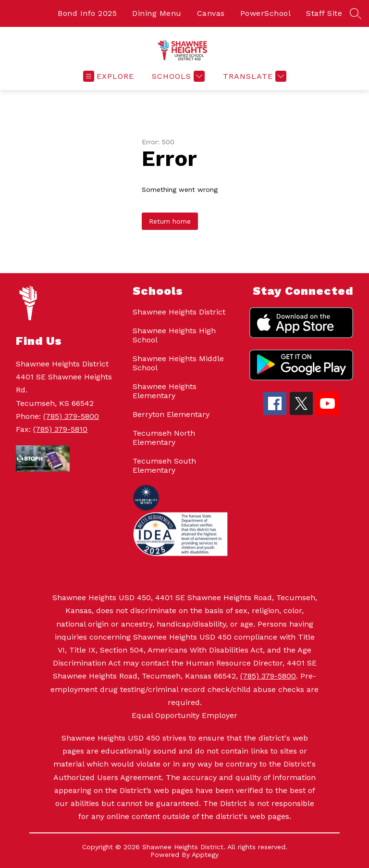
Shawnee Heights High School (174, 335)
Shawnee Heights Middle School (178, 363)
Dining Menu (157, 13)
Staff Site (324, 13)
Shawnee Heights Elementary (165, 391)
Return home (170, 221)
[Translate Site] (253, 76)
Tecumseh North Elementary (164, 438)
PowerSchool (266, 13)
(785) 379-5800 (71, 416)
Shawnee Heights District (179, 312)
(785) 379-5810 (60, 429)
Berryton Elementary (171, 414)
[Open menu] (109, 76)
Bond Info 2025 (87, 13)
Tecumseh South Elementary (164, 465)
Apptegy (205, 855)
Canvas (211, 13)
